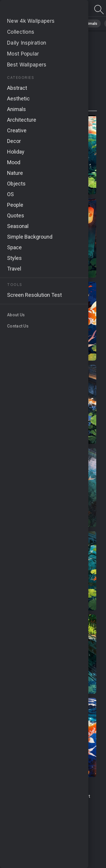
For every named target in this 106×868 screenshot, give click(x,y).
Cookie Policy (55, 814)
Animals (90, 23)
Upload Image (39, 803)
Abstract (65, 23)
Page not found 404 (35, 10)
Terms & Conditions (29, 796)
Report (84, 796)
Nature (41, 23)
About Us (65, 803)
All (22, 23)
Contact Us (63, 796)
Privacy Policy (25, 814)
